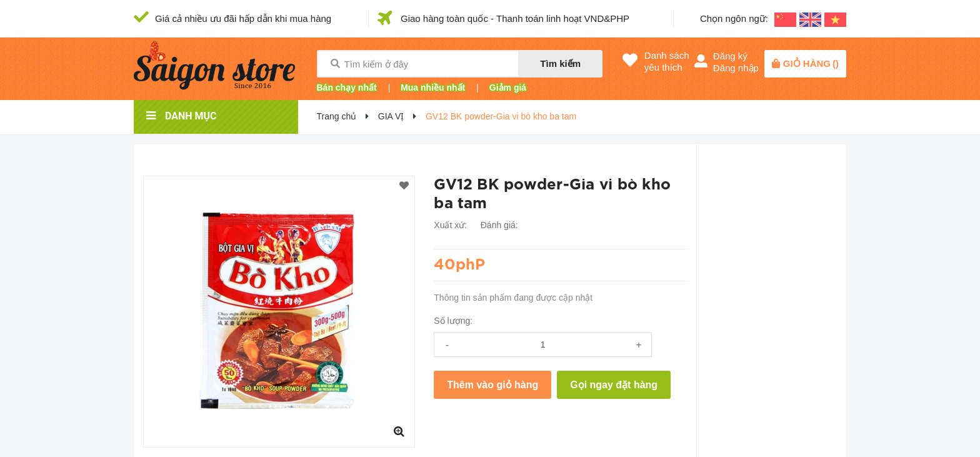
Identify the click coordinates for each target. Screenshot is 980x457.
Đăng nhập (736, 68)
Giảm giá (508, 88)
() (811, 63)
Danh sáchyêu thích (667, 61)
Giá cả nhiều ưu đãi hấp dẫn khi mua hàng (243, 18)
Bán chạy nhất (347, 88)
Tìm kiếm (560, 63)
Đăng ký (730, 56)
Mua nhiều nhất (433, 88)
